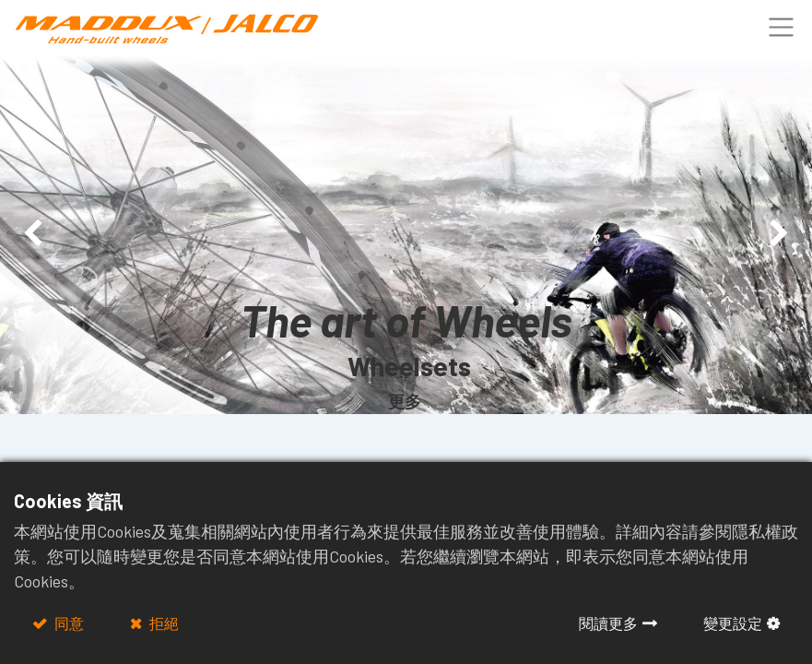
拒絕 (163, 623)
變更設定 (733, 623)
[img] (32, 234)
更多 (405, 401)
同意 (68, 623)
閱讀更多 (608, 623)
